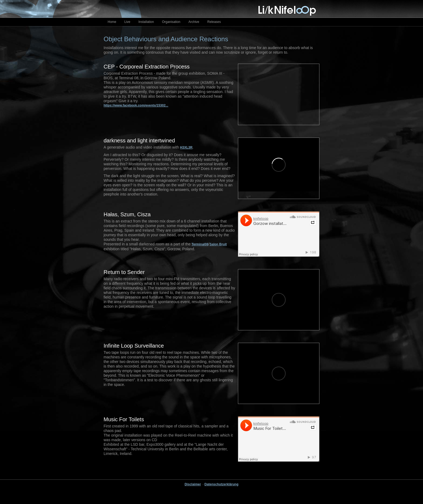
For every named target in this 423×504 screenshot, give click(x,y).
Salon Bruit (218, 244)
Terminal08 (200, 244)
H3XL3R (186, 148)
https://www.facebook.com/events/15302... (136, 105)
